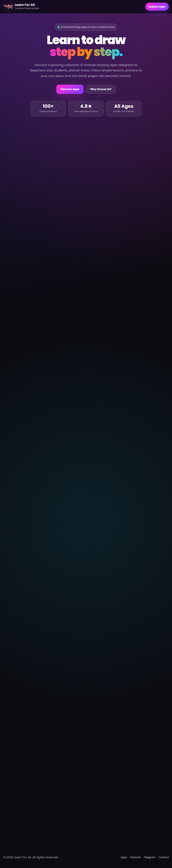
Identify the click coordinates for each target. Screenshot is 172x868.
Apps (124, 858)
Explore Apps (157, 7)
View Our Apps (70, 89)
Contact (164, 858)
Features (135, 858)
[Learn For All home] (73, 7)
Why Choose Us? (101, 89)
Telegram (150, 858)
